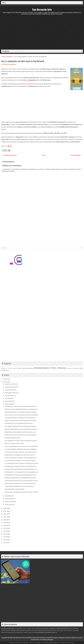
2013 (5, 540)
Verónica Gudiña (49, 628)
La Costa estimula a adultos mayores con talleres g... (21, 449)
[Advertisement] (42, 32)
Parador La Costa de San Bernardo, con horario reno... (21, 409)
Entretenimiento (42, 368)
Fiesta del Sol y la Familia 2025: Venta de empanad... (21, 435)
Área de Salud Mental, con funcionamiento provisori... (21, 429)
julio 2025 (8, 398)
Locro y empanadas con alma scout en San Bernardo (23, 61)
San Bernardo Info (42, 9)
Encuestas (30, 368)
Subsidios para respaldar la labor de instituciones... (21, 466)
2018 (5, 525)
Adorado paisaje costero (13, 438)
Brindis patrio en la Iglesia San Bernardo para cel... (20, 455)
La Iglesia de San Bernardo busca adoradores (19, 486)
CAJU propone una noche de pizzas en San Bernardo (21, 415)
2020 (5, 520)
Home (4, 57)
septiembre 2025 (10, 393)
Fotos (54, 368)
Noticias (10, 57)
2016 (5, 531)
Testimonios (5, 370)
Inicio (44, 155)
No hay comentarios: (10, 64)
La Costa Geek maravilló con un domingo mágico (20, 461)
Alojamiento (4, 368)
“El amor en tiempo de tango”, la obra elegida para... (21, 458)
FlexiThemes (19, 643)
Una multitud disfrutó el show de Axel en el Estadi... (21, 426)
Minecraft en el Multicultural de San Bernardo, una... (21, 432)
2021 (5, 517)
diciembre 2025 (10, 384)
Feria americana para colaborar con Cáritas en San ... (21, 452)
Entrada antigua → (76, 155)
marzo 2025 (9, 499)
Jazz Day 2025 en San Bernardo (15, 489)
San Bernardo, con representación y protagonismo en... (22, 472)
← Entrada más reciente (9, 155)
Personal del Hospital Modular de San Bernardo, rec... (21, 469)
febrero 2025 (9, 502)
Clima (10, 368)
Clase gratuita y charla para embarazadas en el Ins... (21, 475)
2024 (5, 508)
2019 (5, 523)
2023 (5, 511)
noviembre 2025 (10, 387)
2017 (5, 528)
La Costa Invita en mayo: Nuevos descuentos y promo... (22, 463)
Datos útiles (22, 368)
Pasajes (69, 368)
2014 (5, 537)
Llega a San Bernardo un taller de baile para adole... (21, 421)
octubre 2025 (9, 390)
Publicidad (75, 368)
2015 (5, 534)
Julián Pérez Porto (63, 628)
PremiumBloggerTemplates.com (51, 643)
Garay (72, 137)
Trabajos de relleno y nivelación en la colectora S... (20, 418)
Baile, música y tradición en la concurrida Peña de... (21, 483)
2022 (5, 514)
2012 (5, 543)
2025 (5, 382)
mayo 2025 (8, 404)
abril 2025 (8, 496)
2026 (5, 379)
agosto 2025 (9, 396)
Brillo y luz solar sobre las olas (14, 443)
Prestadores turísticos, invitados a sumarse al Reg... (21, 412)
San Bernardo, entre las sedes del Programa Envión (21, 406)
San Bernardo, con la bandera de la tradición (19, 423)
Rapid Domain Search (68, 643)
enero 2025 (9, 505)
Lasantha (38, 643)
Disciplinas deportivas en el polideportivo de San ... (21, 478)
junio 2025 (8, 401)
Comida (14, 368)
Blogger (51, 640)
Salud (81, 368)
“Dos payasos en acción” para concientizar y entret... (21, 441)
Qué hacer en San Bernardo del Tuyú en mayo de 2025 (21, 492)
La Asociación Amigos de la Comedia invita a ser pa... (21, 481)
